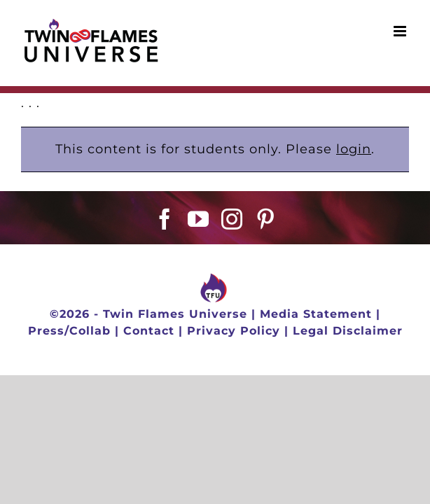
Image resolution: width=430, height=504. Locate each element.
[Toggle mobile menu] (401, 31)
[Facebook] (165, 254)
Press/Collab (69, 373)
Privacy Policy (234, 373)
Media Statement (316, 357)
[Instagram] (232, 254)
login (354, 149)
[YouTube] (199, 254)
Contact (149, 373)
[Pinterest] (266, 254)
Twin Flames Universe (175, 357)
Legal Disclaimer (348, 373)
